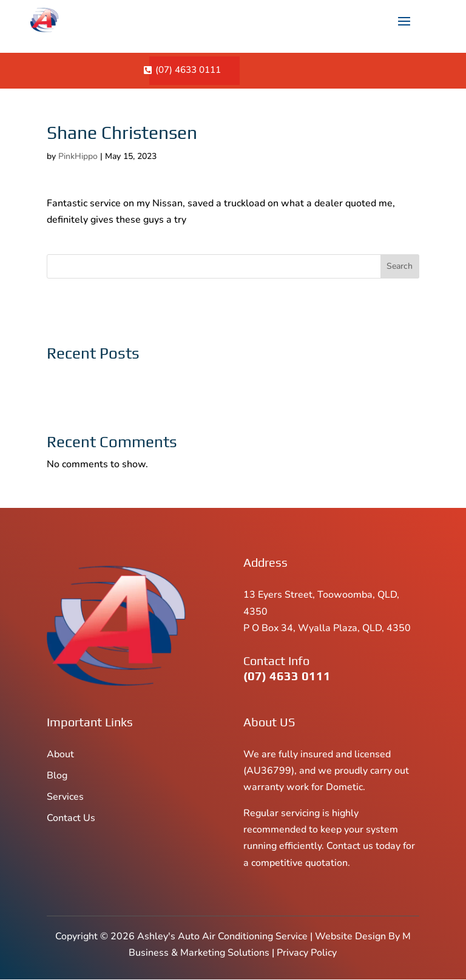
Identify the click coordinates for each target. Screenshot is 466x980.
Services (65, 797)
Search (400, 266)
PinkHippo (78, 156)
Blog (57, 776)
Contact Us (71, 818)
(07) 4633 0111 (188, 70)
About (60, 754)
